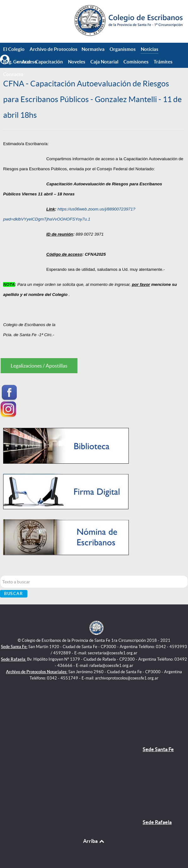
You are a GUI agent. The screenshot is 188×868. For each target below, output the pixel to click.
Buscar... (0, 575)
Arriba (94, 841)
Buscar (14, 594)
